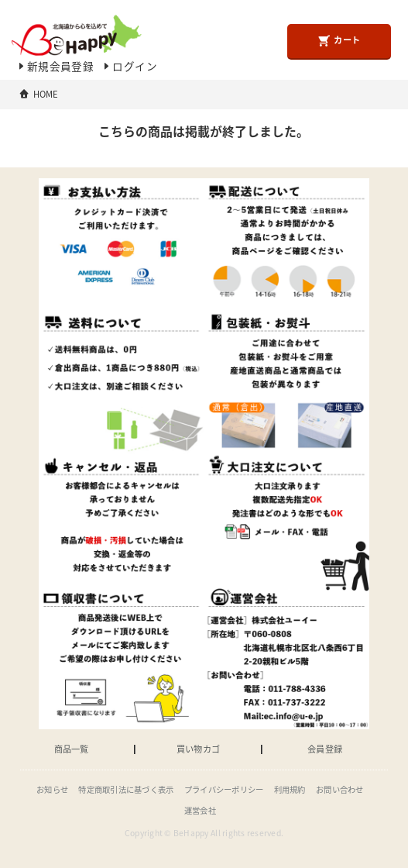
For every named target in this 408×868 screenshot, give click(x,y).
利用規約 (290, 789)
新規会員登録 (55, 66)
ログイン (129, 66)
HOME (46, 94)
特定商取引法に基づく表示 (126, 789)
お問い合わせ (340, 789)
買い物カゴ (198, 749)
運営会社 (200, 810)
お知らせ (52, 789)
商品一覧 (72, 749)
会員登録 (325, 749)
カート (339, 40)
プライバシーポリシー (224, 789)
